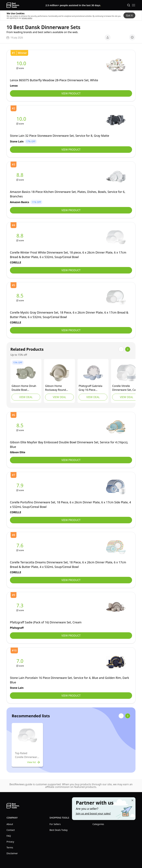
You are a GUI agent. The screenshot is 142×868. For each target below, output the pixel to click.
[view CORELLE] (21, 237)
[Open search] (129, 5)
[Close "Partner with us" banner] (132, 800)
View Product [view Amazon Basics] (71, 210)
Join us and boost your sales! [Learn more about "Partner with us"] (93, 813)
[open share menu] (108, 37)
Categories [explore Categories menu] (98, 824)
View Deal (26, 397)
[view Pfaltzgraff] (93, 373)
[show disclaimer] (132, 37)
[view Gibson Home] (26, 373)
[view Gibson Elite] (21, 427)
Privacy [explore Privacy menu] (10, 842)
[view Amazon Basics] (21, 177)
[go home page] (13, 5)
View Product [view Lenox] (71, 93)
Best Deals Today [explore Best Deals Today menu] (59, 830)
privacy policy (27, 18)
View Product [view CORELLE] (71, 270)
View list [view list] (34, 762)
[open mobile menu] (134, 5)
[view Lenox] (22, 65)
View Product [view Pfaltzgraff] (71, 636)
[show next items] (128, 349)
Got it (129, 15)
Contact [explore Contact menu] (11, 830)
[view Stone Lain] (22, 120)
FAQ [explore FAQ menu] (9, 836)
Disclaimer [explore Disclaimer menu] (12, 853)
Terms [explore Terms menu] (10, 847)
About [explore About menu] (10, 824)
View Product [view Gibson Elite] (71, 460)
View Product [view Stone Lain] (71, 150)
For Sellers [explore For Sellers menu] (55, 824)
